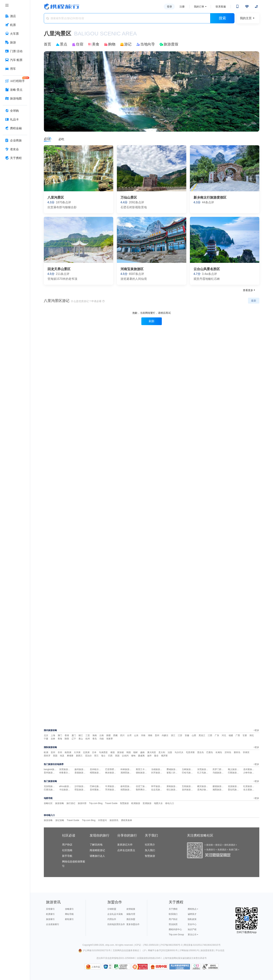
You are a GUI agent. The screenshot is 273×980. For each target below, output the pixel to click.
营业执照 (173, 924)
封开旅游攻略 (158, 773)
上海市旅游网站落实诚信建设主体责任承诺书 (185, 958)
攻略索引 (69, 909)
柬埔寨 (70, 756)
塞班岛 (237, 752)
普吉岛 (201, 752)
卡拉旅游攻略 (66, 790)
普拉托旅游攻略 (236, 790)
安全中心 (192, 924)
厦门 (74, 735)
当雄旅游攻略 (158, 769)
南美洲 (68, 752)
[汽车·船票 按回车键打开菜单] (15, 60)
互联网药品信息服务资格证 (126, 950)
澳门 (60, 735)
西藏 (115, 735)
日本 (94, 752)
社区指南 (67, 850)
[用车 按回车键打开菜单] (15, 69)
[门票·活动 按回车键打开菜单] (15, 51)
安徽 (187, 735)
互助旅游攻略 (188, 786)
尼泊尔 (88, 756)
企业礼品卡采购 (115, 914)
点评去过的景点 (126, 850)
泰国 (112, 752)
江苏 (180, 735)
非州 (60, 752)
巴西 (110, 756)
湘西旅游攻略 (219, 790)
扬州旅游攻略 (81, 769)
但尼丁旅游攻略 (144, 786)
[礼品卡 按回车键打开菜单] (15, 120)
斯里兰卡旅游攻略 (145, 769)
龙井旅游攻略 (188, 790)
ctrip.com (110, 945)
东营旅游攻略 (66, 769)
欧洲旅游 (136, 803)
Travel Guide (111, 803)
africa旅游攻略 (66, 786)
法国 (170, 752)
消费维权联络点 (196, 967)
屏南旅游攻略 (173, 786)
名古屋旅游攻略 (251, 790)
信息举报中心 (122, 967)
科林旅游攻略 (127, 769)
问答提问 (102, 820)
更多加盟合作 (133, 924)
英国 (55, 756)
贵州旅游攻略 (50, 773)
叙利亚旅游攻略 (128, 786)
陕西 (67, 739)
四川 (122, 735)
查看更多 (249, 290)
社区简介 (150, 845)
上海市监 (96, 967)
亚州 (53, 752)
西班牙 (47, 756)
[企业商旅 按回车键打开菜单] (15, 141)
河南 (143, 735)
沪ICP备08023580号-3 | (172, 945)
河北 (224, 735)
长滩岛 (219, 752)
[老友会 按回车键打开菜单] (15, 149)
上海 (53, 735)
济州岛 (228, 752)
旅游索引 (50, 919)
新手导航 (67, 856)
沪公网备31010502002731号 (95, 950)
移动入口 (170, 803)
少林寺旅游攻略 (251, 773)
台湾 (129, 735)
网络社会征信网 (110, 967)
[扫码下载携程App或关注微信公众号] (237, 7)
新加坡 (121, 752)
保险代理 (131, 914)
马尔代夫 (179, 752)
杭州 (88, 739)
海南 (95, 735)
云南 (102, 735)
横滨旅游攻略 (204, 786)
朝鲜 (135, 752)
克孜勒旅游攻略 (51, 786)
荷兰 (96, 756)
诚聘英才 (192, 914)
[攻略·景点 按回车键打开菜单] (15, 90)
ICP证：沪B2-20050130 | (148, 945)
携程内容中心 (175, 929)
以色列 (125, 756)
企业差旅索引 (53, 924)
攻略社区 (48, 803)
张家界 (110, 739)
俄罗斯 (164, 756)
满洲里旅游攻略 (128, 773)
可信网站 (140, 967)
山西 (194, 735)
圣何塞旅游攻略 (251, 769)
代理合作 (112, 919)
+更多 (256, 730)
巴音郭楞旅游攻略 (114, 769)
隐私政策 (192, 919)
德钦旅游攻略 (142, 773)
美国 (117, 756)
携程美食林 (127, 820)
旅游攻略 (60, 803)
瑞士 (103, 756)
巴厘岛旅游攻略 (51, 790)
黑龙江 (202, 735)
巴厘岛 (210, 752)
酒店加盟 (131, 919)
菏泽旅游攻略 (112, 790)
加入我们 (150, 850)
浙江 (173, 735)
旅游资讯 (114, 820)
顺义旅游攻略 (234, 769)
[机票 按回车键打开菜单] (15, 25)
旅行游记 (71, 803)
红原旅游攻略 (250, 786)
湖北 (252, 735)
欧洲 (46, 752)
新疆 (108, 735)
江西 (210, 735)
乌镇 (102, 739)
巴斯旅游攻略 (234, 773)
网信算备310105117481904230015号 (202, 945)
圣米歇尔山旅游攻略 (100, 769)
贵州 (157, 735)
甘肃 (245, 735)
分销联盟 (112, 909)
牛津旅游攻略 (112, 786)
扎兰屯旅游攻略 (205, 773)
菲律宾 (246, 752)
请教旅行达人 (97, 856)
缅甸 (133, 756)
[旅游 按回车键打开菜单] (15, 43)
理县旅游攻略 (81, 790)
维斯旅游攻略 (96, 773)
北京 (46, 735)
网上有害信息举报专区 (180, 967)
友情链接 (131, 909)
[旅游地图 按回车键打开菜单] (15, 99)
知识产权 (192, 929)
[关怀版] (256, 7)
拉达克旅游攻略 (159, 790)
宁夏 (46, 739)
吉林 (53, 739)
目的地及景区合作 (116, 924)
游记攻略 (60, 820)
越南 (142, 752)
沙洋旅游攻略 (81, 786)
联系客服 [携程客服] (221, 7)
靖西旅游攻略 (127, 790)
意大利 (162, 752)
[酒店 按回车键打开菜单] (15, 16)
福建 (231, 735)
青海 (60, 739)
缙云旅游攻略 (173, 790)
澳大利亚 (152, 752)
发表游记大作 (125, 845)
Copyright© (88, 945)
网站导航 (69, 914)
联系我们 (173, 914)
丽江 (81, 735)
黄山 (81, 739)
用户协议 (67, 845)
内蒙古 (165, 735)
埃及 (62, 756)
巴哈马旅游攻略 (190, 773)
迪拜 (149, 756)
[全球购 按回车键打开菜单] (15, 111)
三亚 (88, 735)
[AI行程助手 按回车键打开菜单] (15, 81)
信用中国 (159, 967)
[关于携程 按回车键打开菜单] (15, 158)
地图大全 (158, 803)
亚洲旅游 (147, 803)
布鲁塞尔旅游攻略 (68, 773)
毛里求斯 (190, 752)
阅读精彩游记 (97, 850)
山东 (136, 735)
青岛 (95, 739)
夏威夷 (141, 756)
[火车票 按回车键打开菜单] (15, 34)
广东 (217, 735)
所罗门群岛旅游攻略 (222, 769)
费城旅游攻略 (173, 769)
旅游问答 (82, 803)
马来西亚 (103, 752)
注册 (182, 7)
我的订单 (199, 7)
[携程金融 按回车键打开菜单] (15, 128)
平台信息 (220, 950)
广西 (238, 735)
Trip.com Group (176, 935)
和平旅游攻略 (158, 786)
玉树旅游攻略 (188, 769)
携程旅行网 (62, 7)
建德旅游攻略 (219, 786)
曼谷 (156, 756)
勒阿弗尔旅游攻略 (145, 790)
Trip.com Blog (96, 803)
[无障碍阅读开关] (247, 7)
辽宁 (74, 739)
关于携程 (173, 909)
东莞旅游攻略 (204, 769)
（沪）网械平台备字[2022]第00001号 (160, 950)
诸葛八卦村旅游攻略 (176, 773)
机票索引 (50, 914)
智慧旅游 (124, 803)
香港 (67, 735)
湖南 (150, 735)
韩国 (129, 752)
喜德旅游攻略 (81, 773)
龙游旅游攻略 (234, 786)
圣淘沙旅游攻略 (205, 790)
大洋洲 (77, 752)
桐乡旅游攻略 (112, 773)
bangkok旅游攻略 (52, 769)
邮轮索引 (69, 919)
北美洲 (86, 752)
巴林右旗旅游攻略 (99, 786)
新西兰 (79, 756)
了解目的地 (96, 845)
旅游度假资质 (207, 950)
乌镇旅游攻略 (219, 773)
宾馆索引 (50, 909)
